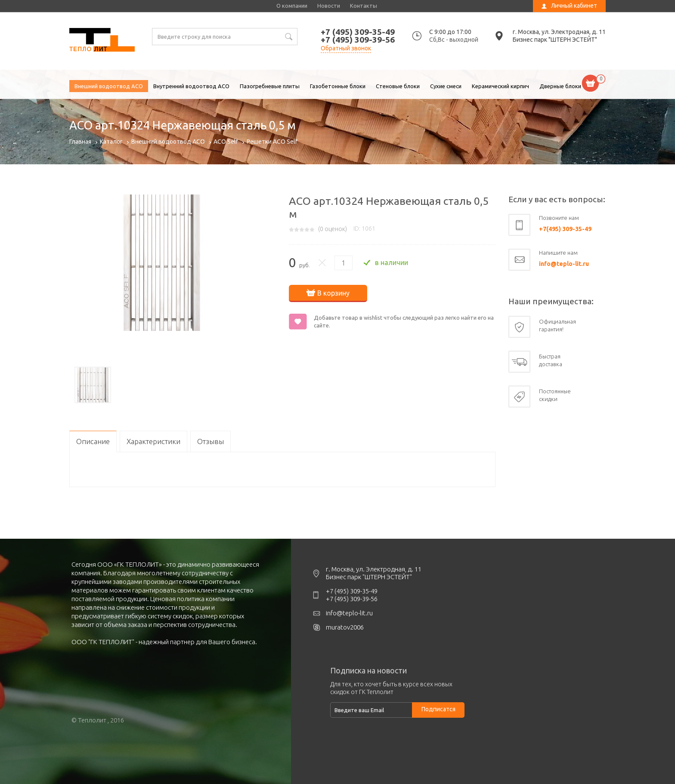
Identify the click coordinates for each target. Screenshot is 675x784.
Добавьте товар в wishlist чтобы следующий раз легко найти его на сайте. (404, 321)
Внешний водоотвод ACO (109, 86)
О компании (292, 6)
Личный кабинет (574, 6)
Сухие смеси (446, 86)
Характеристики (153, 441)
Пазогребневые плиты (270, 86)
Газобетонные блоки (338, 86)
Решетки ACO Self (272, 142)
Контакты (364, 6)
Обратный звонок (346, 48)
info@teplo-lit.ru (564, 264)
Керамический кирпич (500, 86)
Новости (329, 6)
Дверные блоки (560, 86)
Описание (93, 441)
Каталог (111, 142)
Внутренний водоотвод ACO (191, 86)
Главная (80, 142)
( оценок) (333, 229)
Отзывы (211, 441)
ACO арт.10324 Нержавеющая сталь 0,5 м (102, 41)
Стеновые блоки (398, 86)
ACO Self (226, 142)
